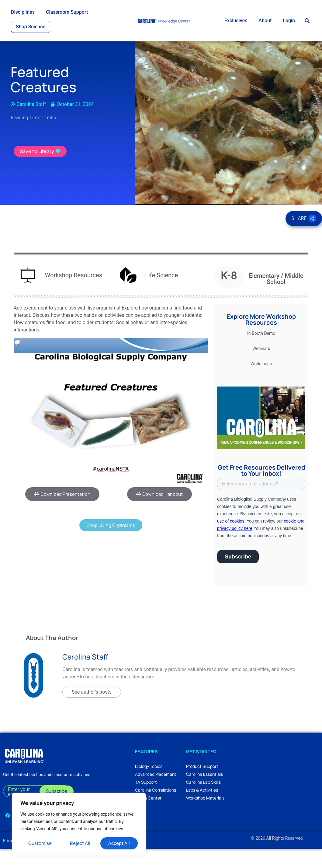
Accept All (119, 843)
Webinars (261, 368)
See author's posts (92, 711)
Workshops (261, 383)
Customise (40, 843)
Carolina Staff (85, 676)
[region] (79, 824)
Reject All (80, 843)
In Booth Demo (261, 352)
